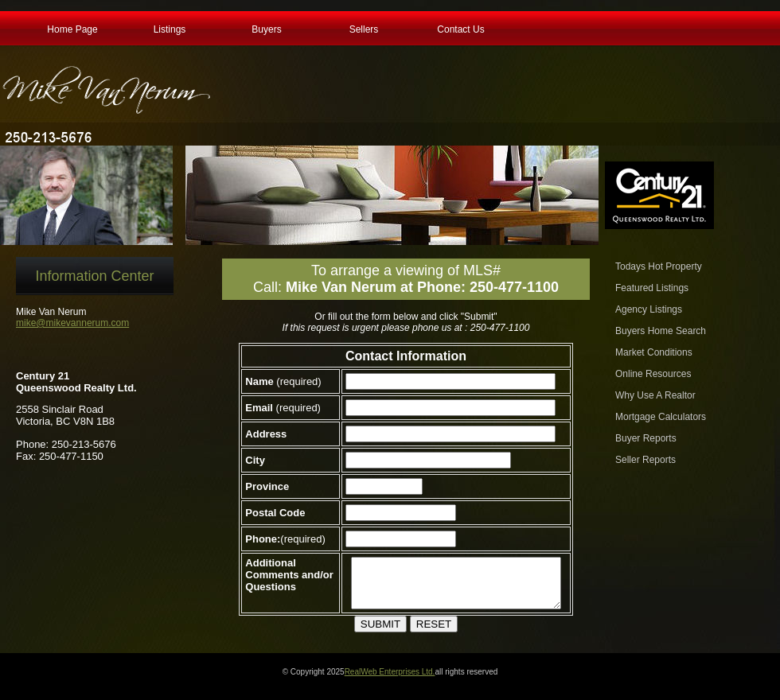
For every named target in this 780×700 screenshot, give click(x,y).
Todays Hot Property (659, 266)
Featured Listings (652, 288)
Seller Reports (645, 460)
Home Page (72, 28)
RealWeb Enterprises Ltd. (390, 681)
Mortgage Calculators (661, 417)
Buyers (266, 28)
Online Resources (653, 374)
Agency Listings (649, 309)
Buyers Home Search (661, 331)
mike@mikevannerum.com (72, 323)
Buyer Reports (646, 438)
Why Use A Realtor (655, 395)
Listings (170, 28)
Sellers (364, 28)
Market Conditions (654, 352)
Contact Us (460, 28)
